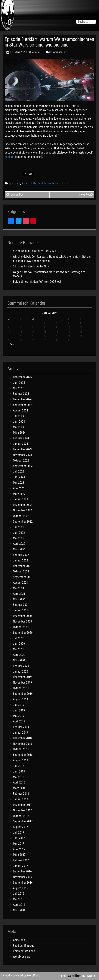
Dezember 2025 (22, 377)
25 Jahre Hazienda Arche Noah (32, 266)
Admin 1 (35, 52)
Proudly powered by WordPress (21, 975)
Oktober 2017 (21, 816)
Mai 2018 (19, 777)
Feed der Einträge (24, 946)
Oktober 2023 (21, 461)
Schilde (42, 183)
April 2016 (19, 905)
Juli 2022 (19, 527)
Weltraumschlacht (59, 183)
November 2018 (22, 744)
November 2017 (22, 810)
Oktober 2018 (21, 749)
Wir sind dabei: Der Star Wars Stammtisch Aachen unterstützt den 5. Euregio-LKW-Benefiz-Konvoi (52, 259)
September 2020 (23, 633)
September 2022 (23, 522)
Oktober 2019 (21, 688)
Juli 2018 (19, 766)
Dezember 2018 (22, 738)
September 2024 (23, 405)
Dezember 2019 (22, 677)
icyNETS (91, 976)
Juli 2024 (19, 416)
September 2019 (23, 694)
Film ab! (9, 157)
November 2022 (22, 510)
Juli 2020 (19, 638)
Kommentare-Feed (24, 951)
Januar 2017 (20, 866)
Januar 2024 (20, 444)
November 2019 (22, 683)
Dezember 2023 (22, 449)
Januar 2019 (20, 733)
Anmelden (19, 940)
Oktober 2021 (21, 571)
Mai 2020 (19, 649)
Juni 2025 (19, 383)
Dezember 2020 (22, 616)
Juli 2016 (19, 894)
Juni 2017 (19, 838)
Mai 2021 (19, 588)
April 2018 (19, 782)
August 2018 (20, 760)
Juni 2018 (19, 771)
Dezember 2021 (22, 566)
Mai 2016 (19, 899)
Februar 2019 (21, 727)
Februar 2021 (21, 605)
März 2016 (19, 910)
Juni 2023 (19, 477)
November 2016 (22, 877)
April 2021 (19, 594)
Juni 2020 (19, 644)
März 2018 (19, 788)
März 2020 (19, 660)
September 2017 (23, 821)
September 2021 (23, 577)
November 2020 (22, 621)
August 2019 (20, 699)
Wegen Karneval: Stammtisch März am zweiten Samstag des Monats (49, 274)
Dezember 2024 (22, 399)
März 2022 (19, 549)
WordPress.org (22, 957)
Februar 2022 (21, 555)
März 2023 (19, 494)
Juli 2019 (19, 705)
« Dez (11, 344)
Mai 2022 (19, 538)
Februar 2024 (21, 438)
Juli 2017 (19, 833)
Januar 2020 (20, 672)
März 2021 (19, 599)
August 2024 (20, 410)
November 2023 (22, 455)
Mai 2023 (19, 483)
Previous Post (15, 195)
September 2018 (23, 755)
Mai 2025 (19, 388)
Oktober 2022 (21, 516)
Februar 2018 (21, 794)
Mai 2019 (19, 716)
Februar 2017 (21, 860)
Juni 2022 (19, 533)
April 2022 (19, 544)
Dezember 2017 (22, 805)
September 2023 (23, 466)
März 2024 (19, 433)
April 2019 (19, 721)
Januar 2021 (20, 610)
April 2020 (19, 655)
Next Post (86, 195)
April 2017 (19, 849)
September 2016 (23, 883)
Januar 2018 (20, 799)
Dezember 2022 (22, 505)
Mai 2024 (19, 427)
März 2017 (19, 855)
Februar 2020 (21, 666)
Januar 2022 (20, 560)
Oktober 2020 (21, 627)
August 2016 (20, 888)
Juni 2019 (19, 710)
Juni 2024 (19, 422)
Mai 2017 (19, 844)
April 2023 (19, 488)
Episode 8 (14, 183)
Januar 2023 (20, 499)
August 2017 (20, 827)
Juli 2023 (19, 471)
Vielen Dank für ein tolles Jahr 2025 (34, 251)
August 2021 (20, 583)
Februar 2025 (21, 394)
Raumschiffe (29, 183)
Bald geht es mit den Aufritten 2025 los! (37, 282)
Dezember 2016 (22, 871)
